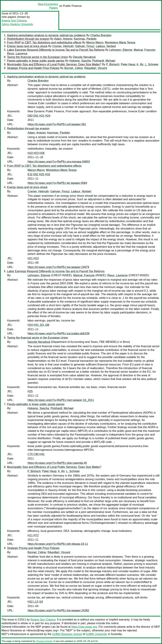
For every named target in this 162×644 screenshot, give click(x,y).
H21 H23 (33, 258)
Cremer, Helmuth (63, 46)
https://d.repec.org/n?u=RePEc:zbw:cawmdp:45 (57, 463)
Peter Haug (128, 64)
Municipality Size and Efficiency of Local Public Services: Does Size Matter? (54, 64)
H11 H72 (33, 535)
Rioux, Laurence (17, 54)
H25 (30, 391)
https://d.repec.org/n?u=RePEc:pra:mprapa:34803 (59, 162)
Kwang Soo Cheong (14, 21)
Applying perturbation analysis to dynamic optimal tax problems (46, 35)
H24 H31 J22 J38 (38, 325)
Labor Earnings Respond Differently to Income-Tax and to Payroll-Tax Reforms (56, 50)
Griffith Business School (67, 634)
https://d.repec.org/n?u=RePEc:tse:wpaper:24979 (58, 267)
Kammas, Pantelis (85, 39)
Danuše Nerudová (84, 57)
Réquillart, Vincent (96, 68)
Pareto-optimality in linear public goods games (36, 61)
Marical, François (144, 50)
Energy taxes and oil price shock (27, 46)
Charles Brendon (101, 35)
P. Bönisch (113, 64)
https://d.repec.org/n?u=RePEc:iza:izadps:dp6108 (59, 333)
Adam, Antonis (63, 39)
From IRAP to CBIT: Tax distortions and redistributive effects (44, 42)
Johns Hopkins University (17, 24)
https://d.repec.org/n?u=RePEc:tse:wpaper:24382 (58, 610)
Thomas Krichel (44, 641)
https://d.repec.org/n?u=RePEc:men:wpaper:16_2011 (61, 400)
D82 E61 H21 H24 (39, 116)
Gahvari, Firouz (85, 46)
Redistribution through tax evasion (28, 39)
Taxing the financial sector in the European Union (38, 57)
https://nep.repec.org (84, 627)
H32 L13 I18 (35, 602)
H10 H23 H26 (36, 153)
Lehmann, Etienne (121, 50)
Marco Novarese (12, 630)
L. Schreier (152, 64)
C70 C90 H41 (36, 454)
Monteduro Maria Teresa (120, 42)
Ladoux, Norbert (106, 46)
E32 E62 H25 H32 (39, 174)
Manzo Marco (95, 42)
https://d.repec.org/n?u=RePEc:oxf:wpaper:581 (57, 124)
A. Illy (140, 64)
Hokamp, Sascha (80, 61)
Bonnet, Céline (73, 68)
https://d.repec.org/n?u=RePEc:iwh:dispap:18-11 (58, 544)
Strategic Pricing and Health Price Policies (33, 68)
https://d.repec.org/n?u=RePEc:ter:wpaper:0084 (57, 183)
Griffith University (97, 634)
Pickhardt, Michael (104, 61)
